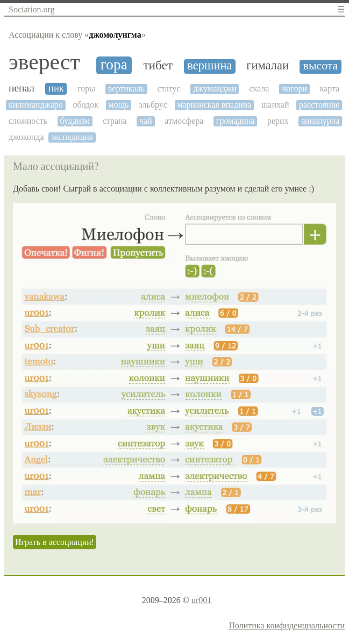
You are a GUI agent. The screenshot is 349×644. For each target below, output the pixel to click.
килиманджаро (36, 105)
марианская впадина (214, 105)
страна (115, 121)
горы (86, 89)
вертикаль (126, 89)
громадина (236, 121)
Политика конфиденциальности (287, 625)
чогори (294, 89)
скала (259, 89)
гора (114, 65)
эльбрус (153, 105)
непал (22, 88)
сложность (28, 121)
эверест (44, 62)
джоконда (26, 137)
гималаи (268, 66)
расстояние (319, 105)
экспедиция (72, 137)
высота (320, 66)
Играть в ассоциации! (55, 542)
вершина (209, 66)
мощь (119, 105)
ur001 (201, 600)
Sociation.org (31, 9)
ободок (86, 105)
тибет (158, 65)
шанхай (275, 105)
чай (146, 121)
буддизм (75, 121)
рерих (278, 121)
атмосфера (184, 121)
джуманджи (215, 89)
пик (56, 88)
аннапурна (320, 121)
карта (330, 89)
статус (169, 89)
